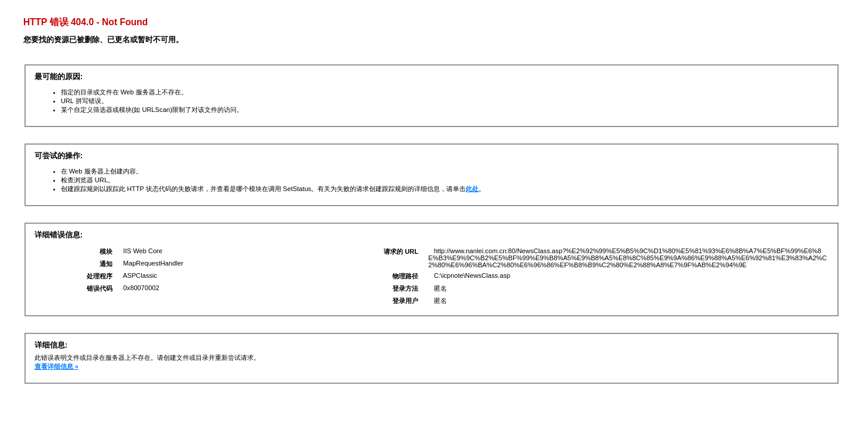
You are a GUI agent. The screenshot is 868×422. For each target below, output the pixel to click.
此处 (472, 189)
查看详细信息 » (57, 366)
